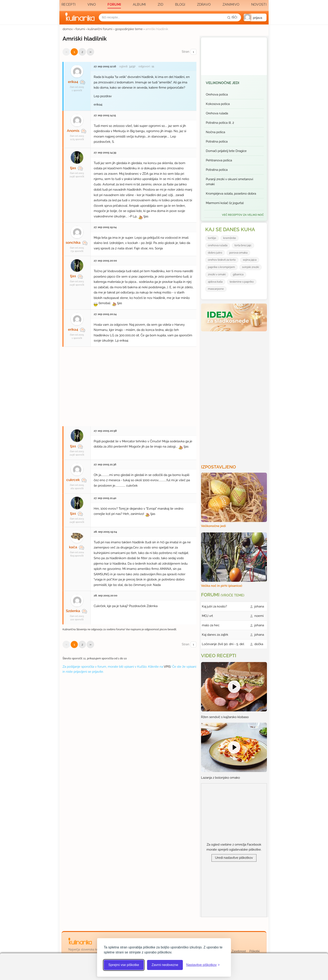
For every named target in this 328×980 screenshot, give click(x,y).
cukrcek (73, 480)
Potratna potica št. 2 (220, 123)
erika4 (73, 82)
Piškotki (254, 951)
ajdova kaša (215, 282)
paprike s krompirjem (221, 267)
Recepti (69, 4)
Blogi (180, 4)
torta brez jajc (243, 245)
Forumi (114, 4)
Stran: (189, 52)
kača (73, 547)
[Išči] (232, 17)
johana (259, 606)
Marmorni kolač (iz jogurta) (225, 203)
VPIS (167, 667)
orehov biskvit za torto (222, 260)
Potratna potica (217, 142)
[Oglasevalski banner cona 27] (129, 384)
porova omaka (238, 253)
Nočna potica (215, 132)
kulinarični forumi (100, 29)
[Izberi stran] (193, 52)
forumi (80, 29)
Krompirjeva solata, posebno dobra (231, 194)
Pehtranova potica (219, 160)
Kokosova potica (218, 104)
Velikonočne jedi (223, 83)
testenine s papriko (242, 282)
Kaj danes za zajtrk (215, 635)
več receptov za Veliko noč (243, 215)
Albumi (139, 4)
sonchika (73, 242)
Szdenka (73, 611)
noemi (259, 616)
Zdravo (204, 4)
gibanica (238, 274)
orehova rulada (218, 245)
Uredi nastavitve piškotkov (234, 858)
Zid (160, 4)
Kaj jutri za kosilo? (214, 606)
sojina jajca (250, 260)
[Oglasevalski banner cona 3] (234, 396)
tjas (73, 168)
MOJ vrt (207, 616)
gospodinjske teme (129, 29)
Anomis (73, 131)
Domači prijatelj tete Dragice (226, 151)
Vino (92, 4)
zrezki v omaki (217, 274)
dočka (259, 644)
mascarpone (216, 289)
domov (68, 29)
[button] (255, 17)
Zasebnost (239, 951)
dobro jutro (215, 253)
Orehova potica (217, 94)
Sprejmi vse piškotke (124, 965)
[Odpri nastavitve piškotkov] (203, 965)
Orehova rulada (217, 113)
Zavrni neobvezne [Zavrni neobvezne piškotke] (165, 965)
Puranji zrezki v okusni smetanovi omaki (229, 182)
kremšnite (230, 238)
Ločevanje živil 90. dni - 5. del (223, 644)
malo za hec (211, 625)
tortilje (212, 238)
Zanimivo (231, 4)
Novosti (259, 4)
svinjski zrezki (250, 267)
